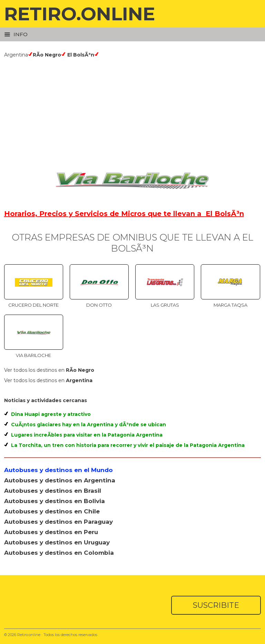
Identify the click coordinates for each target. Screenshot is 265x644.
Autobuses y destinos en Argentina (60, 480)
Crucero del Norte (33, 305)
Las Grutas (165, 305)
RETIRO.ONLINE (80, 14)
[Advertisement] (133, 110)
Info (16, 34)
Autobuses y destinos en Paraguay (58, 522)
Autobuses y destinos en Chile (52, 511)
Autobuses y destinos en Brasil (53, 491)
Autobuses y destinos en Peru (51, 532)
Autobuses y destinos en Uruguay (57, 542)
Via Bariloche (33, 355)
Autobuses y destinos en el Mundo (58, 470)
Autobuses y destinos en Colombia (59, 553)
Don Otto (99, 305)
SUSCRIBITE (216, 605)
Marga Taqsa (230, 305)
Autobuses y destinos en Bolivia (55, 501)
